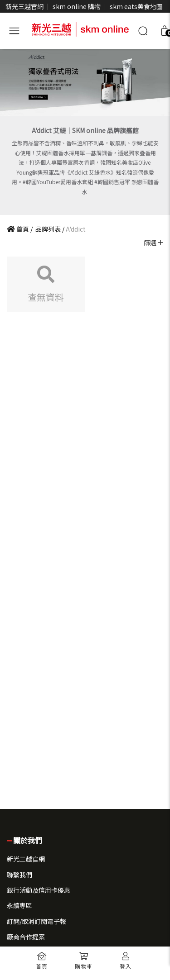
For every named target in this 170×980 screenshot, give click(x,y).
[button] (84, 958)
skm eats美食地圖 (136, 6)
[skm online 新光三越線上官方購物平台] (80, 28)
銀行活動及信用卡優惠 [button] (39, 890)
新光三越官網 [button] (26, 859)
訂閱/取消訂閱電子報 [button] (36, 921)
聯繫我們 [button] (19, 875)
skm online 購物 (77, 6)
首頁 (18, 229)
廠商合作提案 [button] (26, 937)
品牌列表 (47, 229)
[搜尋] (143, 31)
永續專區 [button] (19, 905)
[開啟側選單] (14, 29)
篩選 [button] (153, 243)
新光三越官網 (24, 6)
